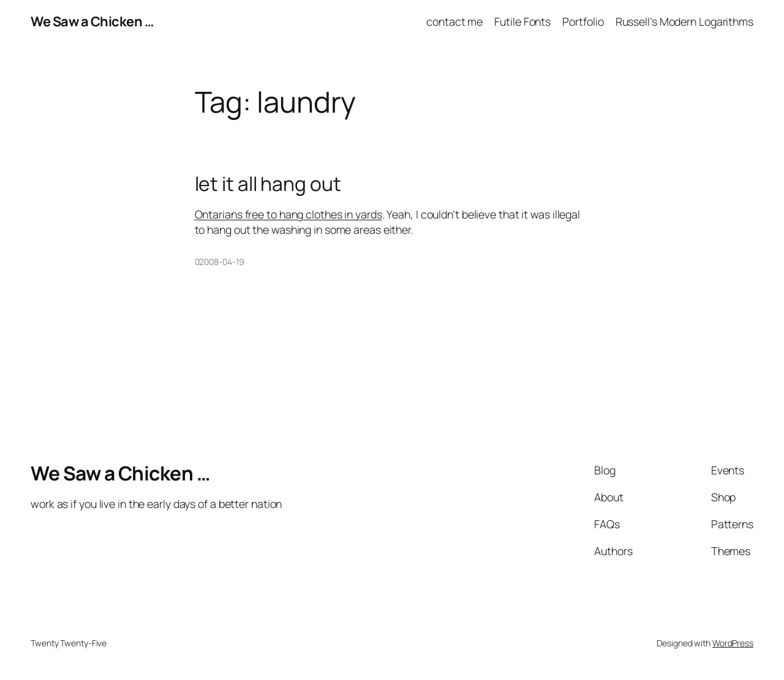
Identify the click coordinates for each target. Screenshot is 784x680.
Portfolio (583, 21)
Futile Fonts (522, 21)
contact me (454, 21)
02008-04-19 (220, 262)
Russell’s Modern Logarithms (684, 21)
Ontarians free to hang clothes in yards (288, 214)
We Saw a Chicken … (92, 21)
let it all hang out (268, 184)
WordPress (733, 643)
